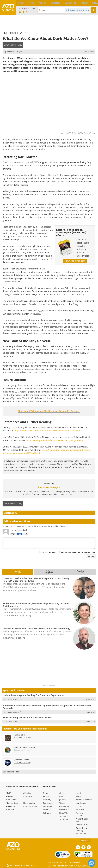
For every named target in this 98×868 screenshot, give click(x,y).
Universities (64, 810)
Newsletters (81, 803)
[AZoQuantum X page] (27, 12)
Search (79, 796)
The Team (64, 820)
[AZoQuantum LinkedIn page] (20, 12)
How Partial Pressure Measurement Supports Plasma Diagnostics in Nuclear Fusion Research (47, 707)
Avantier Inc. (13, 721)
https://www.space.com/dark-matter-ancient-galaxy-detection (56, 440)
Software (47, 813)
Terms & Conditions (80, 814)
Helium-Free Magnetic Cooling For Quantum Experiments (33, 695)
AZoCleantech (12, 803)
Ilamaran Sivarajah (49, 487)
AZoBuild (10, 810)
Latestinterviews (17, 572)
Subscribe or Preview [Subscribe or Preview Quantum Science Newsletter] (22, 762)
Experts (46, 810)
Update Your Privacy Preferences (22, 865)
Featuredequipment (49, 572)
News (45, 793)
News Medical (29, 803)
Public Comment (49, 552)
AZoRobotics (11, 800)
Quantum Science (21, 760)
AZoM (9, 793)
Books (62, 796)
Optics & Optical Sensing (24, 747)
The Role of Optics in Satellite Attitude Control (27, 717)
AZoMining (28, 793)
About (78, 793)
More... (93, 3)
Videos (62, 803)
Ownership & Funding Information (81, 831)
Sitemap (63, 816)
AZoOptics (10, 806)
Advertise (80, 810)
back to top (85, 840)
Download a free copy (75, 261)
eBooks (62, 793)
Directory (47, 800)
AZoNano (10, 796)
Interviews (48, 806)
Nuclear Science (21, 735)
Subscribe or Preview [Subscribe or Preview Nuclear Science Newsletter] (22, 737)
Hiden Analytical (14, 712)
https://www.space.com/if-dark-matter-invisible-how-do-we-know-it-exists (50, 431)
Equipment (48, 803)
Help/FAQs (64, 813)
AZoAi (26, 800)
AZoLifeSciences (30, 806)
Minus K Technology (15, 699)
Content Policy (82, 825)
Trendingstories (81, 572)
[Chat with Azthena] (92, 863)
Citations (10, 513)
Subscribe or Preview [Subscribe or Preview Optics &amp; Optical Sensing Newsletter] (22, 750)
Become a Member (84, 800)
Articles (46, 796)
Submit (91, 556)
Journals (63, 800)
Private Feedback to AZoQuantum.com (78, 552)
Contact (79, 806)
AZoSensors (28, 796)
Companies (64, 806)
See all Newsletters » (12, 772)
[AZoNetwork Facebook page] (23, 12)
